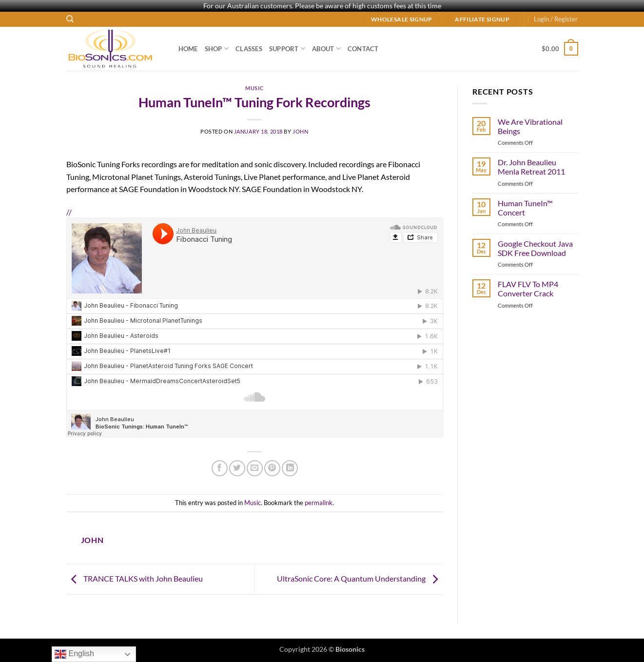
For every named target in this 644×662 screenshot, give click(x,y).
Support (287, 49)
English (74, 654)
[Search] (70, 19)
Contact (363, 49)
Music (254, 88)
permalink (319, 503)
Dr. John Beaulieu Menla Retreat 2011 (531, 167)
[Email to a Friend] (255, 468)
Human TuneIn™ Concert (525, 208)
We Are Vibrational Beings (530, 126)
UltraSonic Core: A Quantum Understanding (360, 578)
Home (188, 49)
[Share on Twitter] (237, 468)
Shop (217, 49)
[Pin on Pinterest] (272, 468)
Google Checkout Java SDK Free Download (535, 248)
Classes (249, 49)
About (326, 49)
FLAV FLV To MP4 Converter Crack (528, 289)
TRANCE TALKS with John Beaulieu (135, 578)
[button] (556, 19)
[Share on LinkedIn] (290, 468)
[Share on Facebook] (220, 468)
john (300, 131)
